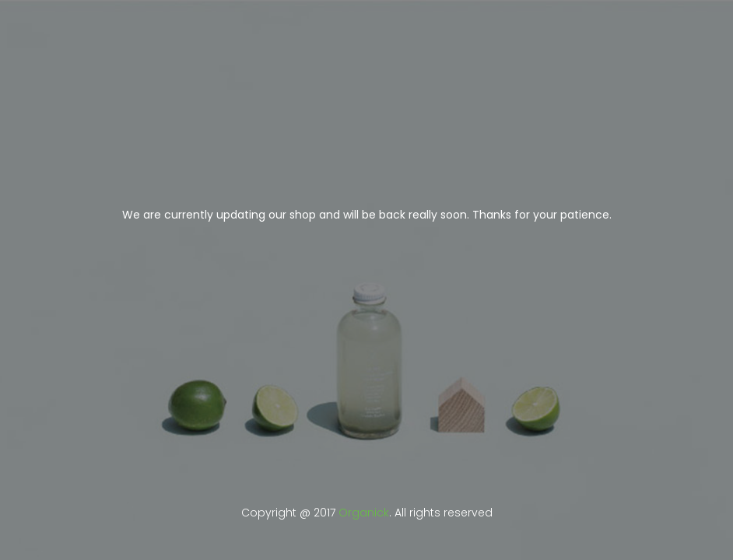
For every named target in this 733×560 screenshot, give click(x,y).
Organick (364, 513)
